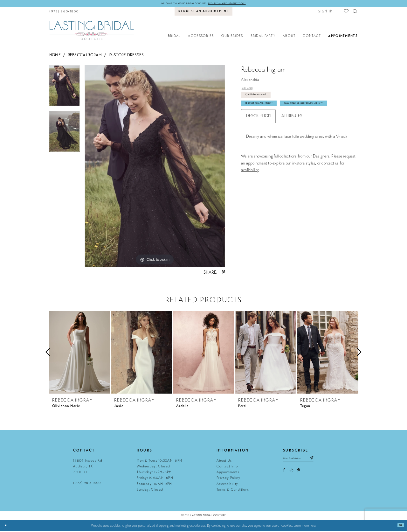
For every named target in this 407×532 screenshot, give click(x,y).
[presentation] (80, 353)
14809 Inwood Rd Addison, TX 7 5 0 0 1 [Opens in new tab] (88, 468)
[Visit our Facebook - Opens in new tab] (284, 475)
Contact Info (227, 468)
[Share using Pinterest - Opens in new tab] (224, 274)
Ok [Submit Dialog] (399, 527)
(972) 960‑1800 (87, 484)
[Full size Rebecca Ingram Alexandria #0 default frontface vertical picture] (155, 168)
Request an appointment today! (241, 4)
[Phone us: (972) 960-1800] (64, 13)
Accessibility (227, 485)
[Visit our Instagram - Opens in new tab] (291, 475)
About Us (224, 462)
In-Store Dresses (126, 56)
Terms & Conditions (233, 491)
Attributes (292, 143)
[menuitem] (64, 13)
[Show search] (355, 13)
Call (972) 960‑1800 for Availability (279, 128)
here (313, 527)
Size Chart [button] (250, 91)
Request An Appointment (269, 115)
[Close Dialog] (7, 527)
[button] (325, 13)
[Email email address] (307, 461)
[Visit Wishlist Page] (347, 13)
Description (259, 143)
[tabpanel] (65, 89)
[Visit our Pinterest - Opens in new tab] (299, 475)
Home (55, 56)
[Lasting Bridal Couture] (91, 32)
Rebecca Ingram (85, 56)
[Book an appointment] (204, 13)
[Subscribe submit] (329, 461)
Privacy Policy (228, 479)
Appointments (228, 473)
